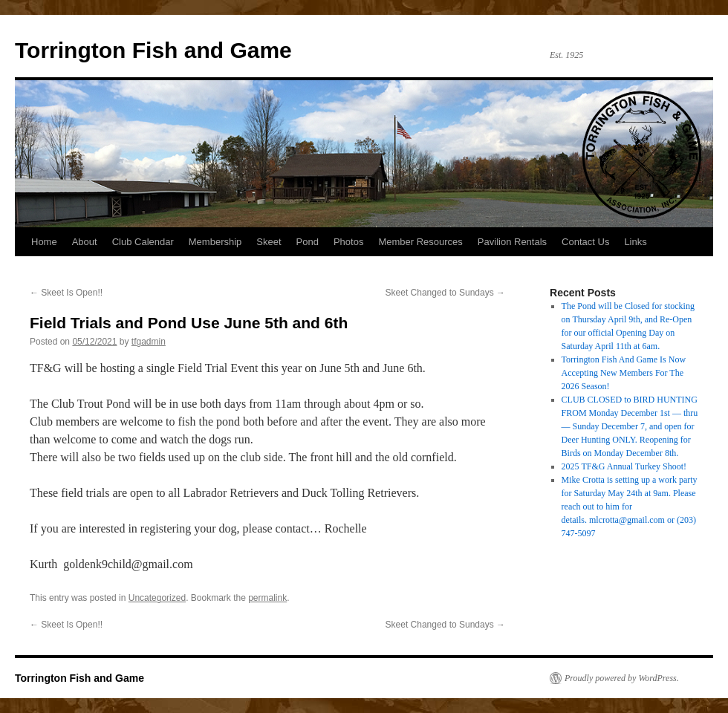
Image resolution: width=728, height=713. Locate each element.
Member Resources (420, 242)
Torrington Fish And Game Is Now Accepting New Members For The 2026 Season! (624, 373)
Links (635, 242)
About (85, 242)
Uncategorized (157, 598)
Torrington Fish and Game (153, 50)
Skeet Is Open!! (66, 293)
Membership (215, 242)
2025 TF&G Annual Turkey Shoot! (624, 466)
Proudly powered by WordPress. (622, 678)
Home (44, 242)
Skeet (269, 242)
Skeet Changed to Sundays (445, 293)
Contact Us (585, 242)
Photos (348, 242)
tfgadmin (149, 342)
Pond (308, 242)
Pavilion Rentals (512, 242)
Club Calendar (143, 242)
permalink (267, 598)
